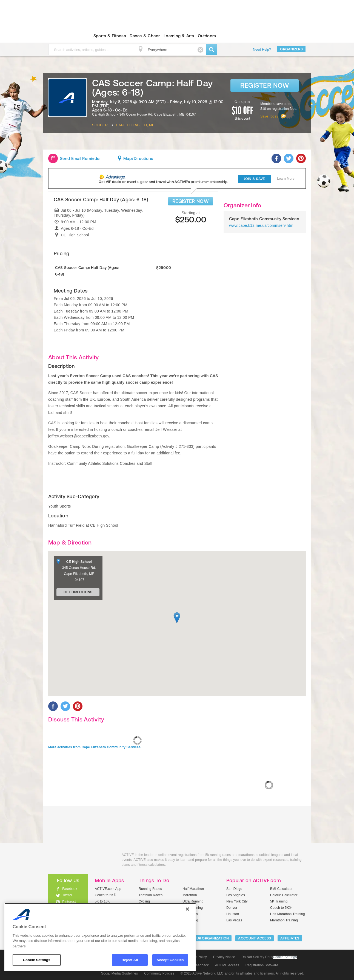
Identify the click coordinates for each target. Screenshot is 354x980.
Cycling (144, 901)
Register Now (265, 85)
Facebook (70, 889)
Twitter (67, 895)
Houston (233, 914)
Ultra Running (193, 901)
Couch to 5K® (105, 895)
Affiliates (290, 938)
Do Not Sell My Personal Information (269, 957)
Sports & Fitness (110, 36)
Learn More (286, 179)
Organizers (291, 49)
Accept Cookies (170, 960)
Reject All (130, 960)
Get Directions (78, 592)
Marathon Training (284, 920)
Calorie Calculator (284, 895)
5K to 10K (102, 901)
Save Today (269, 116)
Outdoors (207, 36)
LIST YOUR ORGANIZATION (206, 938)
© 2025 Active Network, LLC (202, 973)
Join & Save (254, 179)
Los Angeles (236, 895)
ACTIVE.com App (108, 889)
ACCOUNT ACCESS (255, 938)
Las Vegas (234, 920)
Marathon (190, 895)
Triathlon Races (151, 895)
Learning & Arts (179, 36)
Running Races (150, 889)
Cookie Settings (285, 957)
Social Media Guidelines (119, 973)
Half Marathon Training (288, 914)
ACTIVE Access (227, 965)
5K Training (279, 901)
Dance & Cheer (145, 36)
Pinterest (69, 902)
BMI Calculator (281, 889)
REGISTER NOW (191, 201)
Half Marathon (193, 889)
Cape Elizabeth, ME (135, 125)
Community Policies (159, 973)
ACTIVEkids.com (63, 36)
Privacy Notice (224, 957)
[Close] (187, 909)
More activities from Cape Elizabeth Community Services (94, 747)
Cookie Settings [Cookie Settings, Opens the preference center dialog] (36, 960)
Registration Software (262, 965)
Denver (232, 908)
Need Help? (262, 50)
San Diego (234, 889)
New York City (237, 901)
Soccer (100, 125)
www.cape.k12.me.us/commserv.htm (261, 225)
